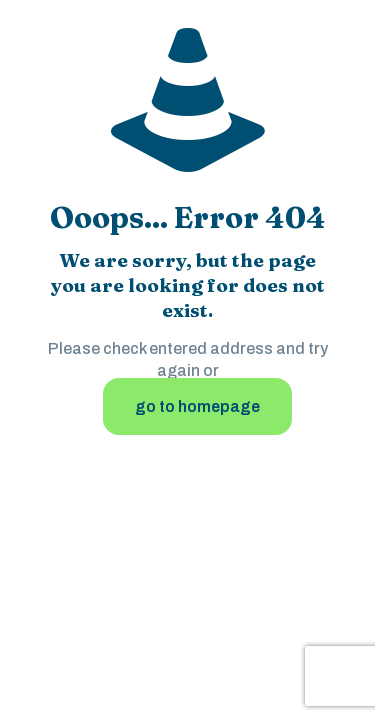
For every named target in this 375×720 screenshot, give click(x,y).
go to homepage (197, 406)
